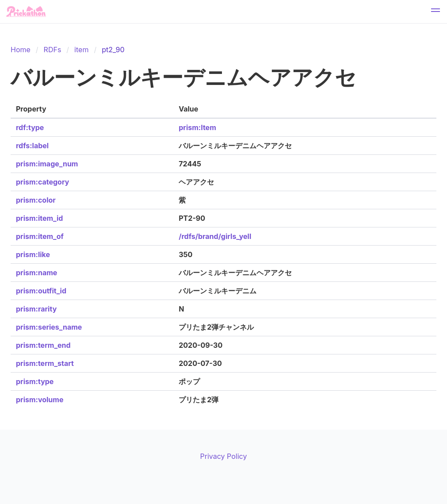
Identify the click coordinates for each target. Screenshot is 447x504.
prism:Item (197, 127)
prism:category (42, 182)
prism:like (33, 254)
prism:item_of (40, 236)
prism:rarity (36, 309)
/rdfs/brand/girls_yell (215, 236)
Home (21, 50)
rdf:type (30, 127)
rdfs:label (32, 146)
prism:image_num (47, 164)
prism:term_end (43, 345)
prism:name (36, 273)
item (81, 50)
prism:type (35, 381)
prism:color (36, 200)
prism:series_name (49, 327)
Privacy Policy (224, 456)
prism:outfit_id (41, 291)
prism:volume (40, 400)
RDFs (53, 50)
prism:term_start (45, 363)
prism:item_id (39, 218)
